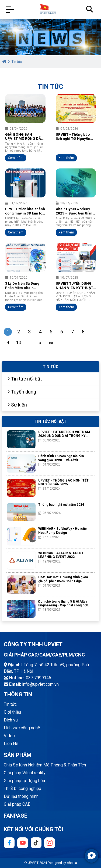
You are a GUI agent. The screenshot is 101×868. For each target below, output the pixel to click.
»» (51, 342)
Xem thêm (16, 158)
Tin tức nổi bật (24, 379)
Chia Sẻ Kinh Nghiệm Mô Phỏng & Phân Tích (45, 765)
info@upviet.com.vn (40, 684)
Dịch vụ (11, 720)
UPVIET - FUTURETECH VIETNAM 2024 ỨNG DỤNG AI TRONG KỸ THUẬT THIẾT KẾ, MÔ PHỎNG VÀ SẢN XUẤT (64, 438)
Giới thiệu (12, 712)
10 (19, 342)
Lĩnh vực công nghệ (22, 728)
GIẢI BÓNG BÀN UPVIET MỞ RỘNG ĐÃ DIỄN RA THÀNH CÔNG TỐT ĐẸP (24, 137)
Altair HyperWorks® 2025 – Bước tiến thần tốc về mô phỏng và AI (74, 211)
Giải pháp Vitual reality (25, 773)
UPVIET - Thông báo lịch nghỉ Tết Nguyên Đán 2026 (73, 137)
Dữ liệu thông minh (21, 796)
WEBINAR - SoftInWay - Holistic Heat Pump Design (62, 531)
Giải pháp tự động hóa (24, 781)
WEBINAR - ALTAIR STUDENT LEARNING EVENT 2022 (61, 555)
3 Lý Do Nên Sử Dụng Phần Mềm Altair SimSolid (22, 286)
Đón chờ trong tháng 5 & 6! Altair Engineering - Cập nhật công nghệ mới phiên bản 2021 (64, 605)
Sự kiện (17, 405)
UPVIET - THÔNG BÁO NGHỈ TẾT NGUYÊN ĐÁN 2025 (63, 482)
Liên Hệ (11, 744)
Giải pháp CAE (17, 804)
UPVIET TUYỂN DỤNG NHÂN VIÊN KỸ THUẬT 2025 (74, 286)
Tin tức (10, 704)
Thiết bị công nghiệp (22, 789)
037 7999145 (39, 678)
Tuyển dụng (22, 392)
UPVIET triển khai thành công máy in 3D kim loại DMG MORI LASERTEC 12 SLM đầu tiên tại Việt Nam (25, 211)
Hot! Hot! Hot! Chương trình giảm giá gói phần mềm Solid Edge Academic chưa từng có (63, 581)
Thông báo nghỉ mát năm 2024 (61, 505)
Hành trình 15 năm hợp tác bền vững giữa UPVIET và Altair (61, 458)
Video (9, 736)
